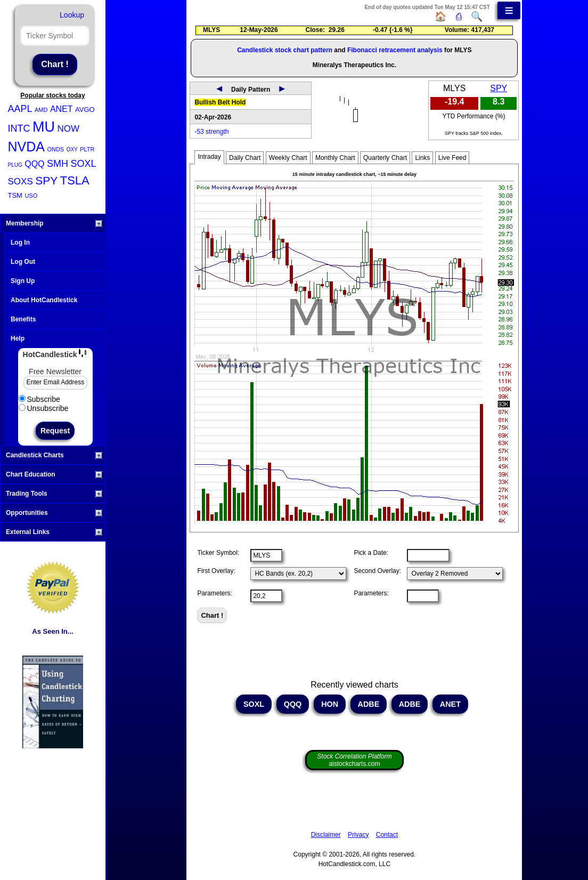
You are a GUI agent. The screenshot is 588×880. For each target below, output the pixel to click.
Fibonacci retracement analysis (395, 50)
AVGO (85, 110)
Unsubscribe (44, 408)
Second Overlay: (377, 571)
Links (422, 158)
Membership (54, 223)
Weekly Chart (288, 158)
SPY (46, 180)
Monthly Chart (335, 158)
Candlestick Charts (54, 455)
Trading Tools (54, 494)
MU (44, 127)
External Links (54, 532)
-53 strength (211, 132)
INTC (19, 128)
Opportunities (54, 513)
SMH (58, 164)
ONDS (55, 149)
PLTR (87, 149)
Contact (387, 835)
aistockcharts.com (354, 760)
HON (330, 704)
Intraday (209, 157)
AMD (41, 110)
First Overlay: (216, 571)
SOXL (83, 164)
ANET (62, 109)
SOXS (21, 181)
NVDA (26, 147)
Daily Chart (245, 158)
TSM (15, 195)
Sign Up (23, 281)
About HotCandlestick (44, 300)
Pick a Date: (371, 553)
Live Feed (452, 158)
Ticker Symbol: (218, 553)
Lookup (72, 15)
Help (18, 338)
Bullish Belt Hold (220, 102)
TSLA (75, 180)
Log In (20, 243)
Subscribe (39, 399)
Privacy (358, 835)
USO (31, 196)
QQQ (34, 164)
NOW (68, 129)
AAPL (20, 109)
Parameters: (214, 593)
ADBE (369, 704)
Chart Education (54, 474)
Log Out (23, 262)
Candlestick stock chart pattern (285, 50)
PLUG (15, 165)
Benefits (23, 319)
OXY (72, 150)
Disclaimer (326, 835)
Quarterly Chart (385, 158)
